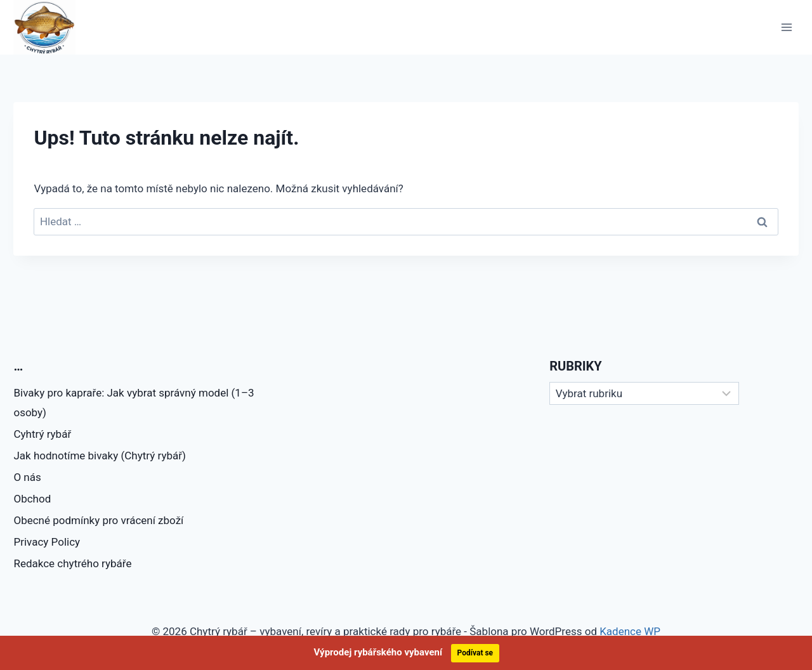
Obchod (32, 499)
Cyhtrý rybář (42, 434)
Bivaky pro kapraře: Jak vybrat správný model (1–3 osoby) (134, 403)
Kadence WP (630, 631)
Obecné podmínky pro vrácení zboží (98, 520)
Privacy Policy (47, 542)
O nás (27, 477)
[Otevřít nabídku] (787, 27)
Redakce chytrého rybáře (72, 563)
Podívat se (475, 653)
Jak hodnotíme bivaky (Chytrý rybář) (99, 456)
